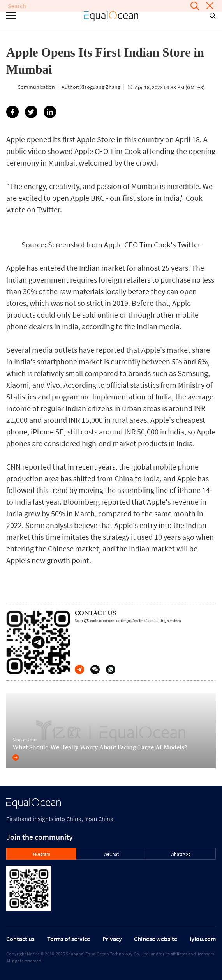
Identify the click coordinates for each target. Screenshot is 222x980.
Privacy (112, 939)
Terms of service (69, 939)
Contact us (20, 939)
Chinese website (156, 939)
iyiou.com (203, 939)
